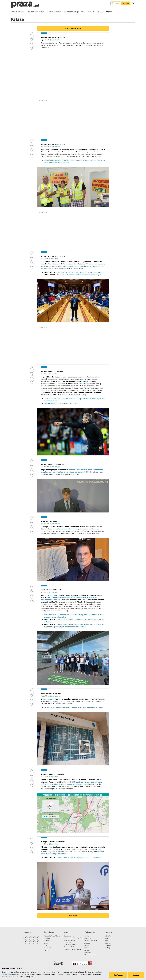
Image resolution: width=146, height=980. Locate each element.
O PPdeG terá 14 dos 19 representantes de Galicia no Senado (80, 272)
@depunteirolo (55, 40)
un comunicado (84, 384)
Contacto (47, 938)
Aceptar (136, 975)
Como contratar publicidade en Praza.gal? (73, 937)
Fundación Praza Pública (52, 936)
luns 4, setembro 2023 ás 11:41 (51, 590)
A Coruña (108, 936)
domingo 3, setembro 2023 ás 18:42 (53, 774)
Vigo (106, 950)
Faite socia (126, 3)
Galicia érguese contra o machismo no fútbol (60, 403)
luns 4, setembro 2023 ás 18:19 (51, 521)
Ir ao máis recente (73, 28)
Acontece (87, 943)
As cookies (47, 948)
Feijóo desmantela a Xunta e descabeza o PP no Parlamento (79, 858)
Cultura (87, 945)
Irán (83, 12)
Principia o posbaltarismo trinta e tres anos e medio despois (79, 275)
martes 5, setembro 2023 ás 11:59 (52, 464)
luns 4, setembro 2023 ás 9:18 (51, 694)
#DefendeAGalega (71, 12)
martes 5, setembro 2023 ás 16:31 (52, 371)
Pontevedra (109, 945)
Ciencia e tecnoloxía (91, 941)
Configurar (118, 975)
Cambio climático (18, 12)
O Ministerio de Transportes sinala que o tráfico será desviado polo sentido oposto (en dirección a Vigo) (71, 783)
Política (87, 936)
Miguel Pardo (45, 40)
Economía (88, 953)
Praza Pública (45, 696)
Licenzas (47, 941)
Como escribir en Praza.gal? (70, 941)
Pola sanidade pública (36, 12)
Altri (89, 12)
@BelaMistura (53, 259)
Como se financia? (70, 944)
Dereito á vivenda (54, 12)
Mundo (87, 950)
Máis (110, 12)
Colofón (46, 943)
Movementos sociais (91, 955)
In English (47, 950)
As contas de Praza (70, 947)
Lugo (106, 941)
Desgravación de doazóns (73, 949)
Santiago (108, 948)
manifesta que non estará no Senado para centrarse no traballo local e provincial (71, 266)
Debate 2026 (98, 12)
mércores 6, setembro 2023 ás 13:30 (53, 144)
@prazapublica (55, 696)
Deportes (88, 938)
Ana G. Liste (45, 259)
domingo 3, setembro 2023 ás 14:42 (53, 842)
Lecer (86, 948)
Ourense (108, 943)
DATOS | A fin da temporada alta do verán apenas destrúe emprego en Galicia (74, 707)
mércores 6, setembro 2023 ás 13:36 (53, 38)
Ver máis (73, 916)
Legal (46, 945)
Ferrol (107, 938)
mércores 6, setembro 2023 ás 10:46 (53, 256)
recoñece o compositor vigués (66, 529)
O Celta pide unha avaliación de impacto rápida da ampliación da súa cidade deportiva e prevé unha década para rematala (74, 626)
